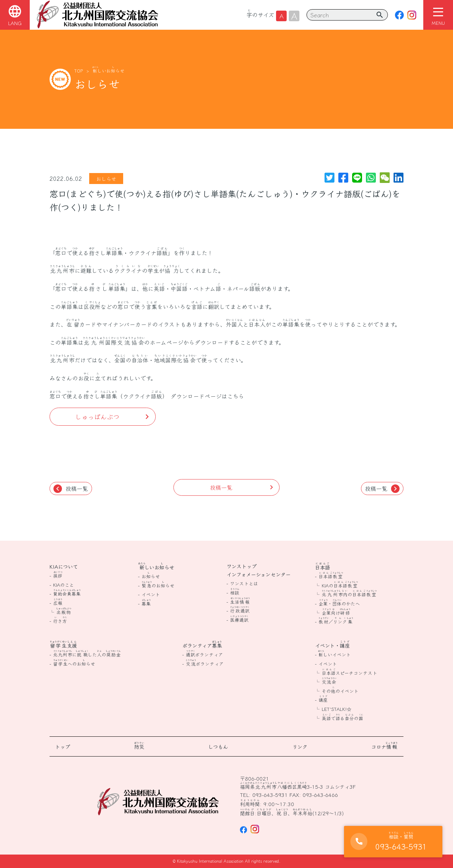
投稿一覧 (71, 488)
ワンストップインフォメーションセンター (259, 570)
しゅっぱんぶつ (97, 416)
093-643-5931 (270, 795)
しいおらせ (109, 71)
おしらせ (106, 179)
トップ (63, 746)
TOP (79, 71)
